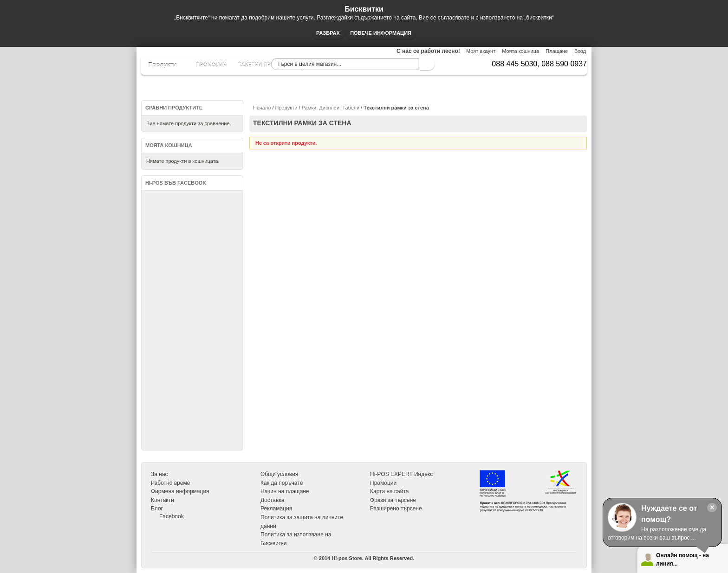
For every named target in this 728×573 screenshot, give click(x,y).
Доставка (273, 500)
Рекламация (276, 509)
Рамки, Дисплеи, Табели (331, 108)
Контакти (162, 500)
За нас (159, 474)
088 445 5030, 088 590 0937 (539, 64)
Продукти (286, 108)
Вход (580, 51)
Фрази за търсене (393, 500)
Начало (262, 108)
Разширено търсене (396, 509)
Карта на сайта (390, 491)
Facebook (172, 516)
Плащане (557, 51)
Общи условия (279, 474)
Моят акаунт (481, 51)
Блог (157, 509)
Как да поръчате (282, 483)
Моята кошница (520, 51)
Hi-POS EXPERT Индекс (401, 474)
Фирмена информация (180, 491)
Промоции (383, 483)
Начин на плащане (285, 491)
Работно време (170, 483)
